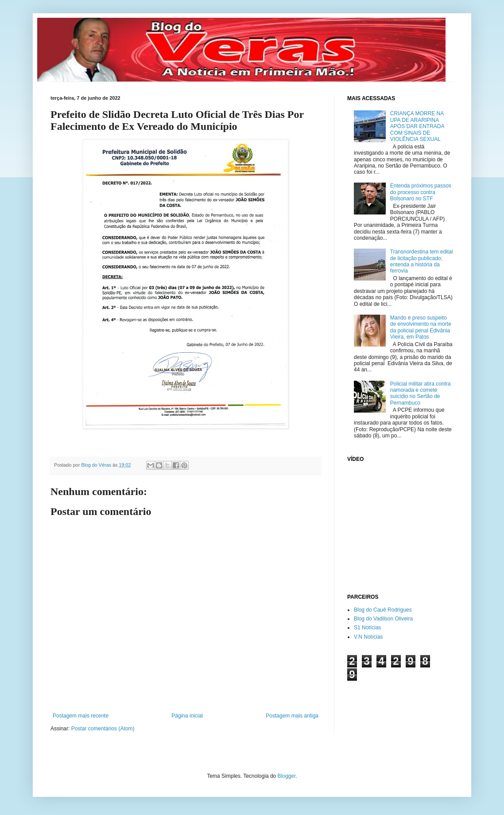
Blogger (287, 776)
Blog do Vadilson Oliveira (383, 619)
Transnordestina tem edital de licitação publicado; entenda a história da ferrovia (422, 261)
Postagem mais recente (81, 716)
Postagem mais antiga (292, 716)
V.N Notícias (368, 637)
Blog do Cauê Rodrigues (383, 610)
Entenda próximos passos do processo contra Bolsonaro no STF (421, 192)
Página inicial (187, 716)
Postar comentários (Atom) (103, 729)
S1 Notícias (367, 628)
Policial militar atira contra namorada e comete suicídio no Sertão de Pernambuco (421, 393)
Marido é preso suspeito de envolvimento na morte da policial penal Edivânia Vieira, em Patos (421, 327)
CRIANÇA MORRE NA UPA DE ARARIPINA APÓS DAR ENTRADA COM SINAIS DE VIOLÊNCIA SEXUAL (417, 126)
